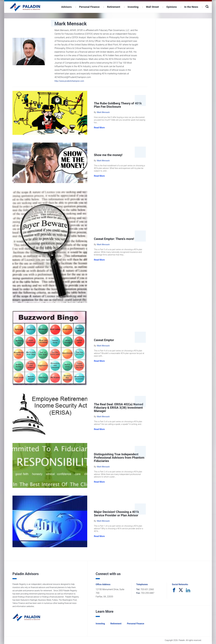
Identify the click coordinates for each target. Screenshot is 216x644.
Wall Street (152, 7)
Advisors (66, 7)
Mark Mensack (103, 112)
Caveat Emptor (104, 340)
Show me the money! (108, 155)
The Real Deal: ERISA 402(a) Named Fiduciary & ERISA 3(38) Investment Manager (119, 408)
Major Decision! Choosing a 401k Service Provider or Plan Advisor (116, 514)
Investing (133, 7)
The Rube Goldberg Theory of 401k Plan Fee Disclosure (118, 105)
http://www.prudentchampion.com (69, 81)
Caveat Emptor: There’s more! (114, 239)
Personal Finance (89, 7)
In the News (191, 7)
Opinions (172, 7)
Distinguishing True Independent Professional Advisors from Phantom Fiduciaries (119, 458)
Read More (99, 128)
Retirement (114, 7)
